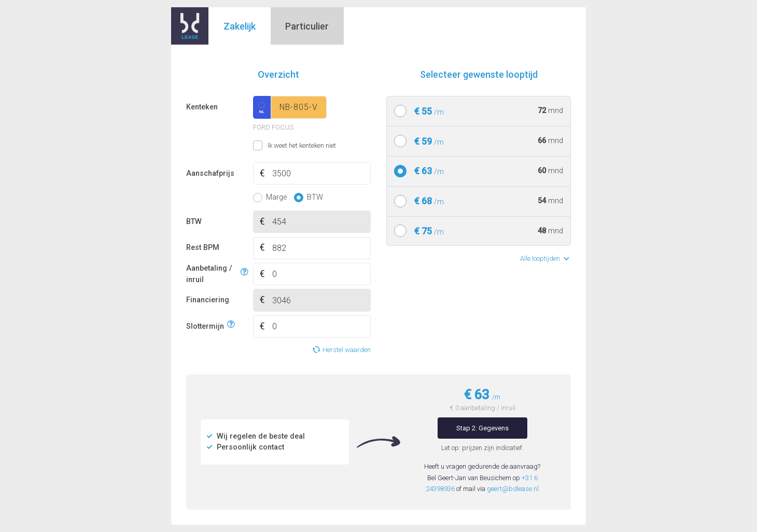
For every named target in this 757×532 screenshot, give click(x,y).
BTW (194, 222)
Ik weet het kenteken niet (266, 146)
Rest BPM (203, 248)
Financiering (208, 300)
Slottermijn (205, 325)
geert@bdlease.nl (513, 489)
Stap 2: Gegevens (482, 428)
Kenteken (202, 107)
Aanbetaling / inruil (212, 274)
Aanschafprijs (210, 173)
